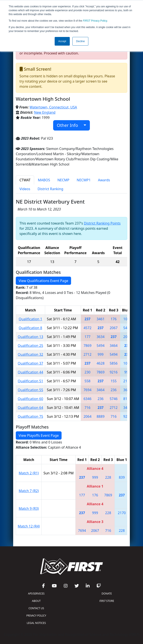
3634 (101, 337)
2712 (88, 354)
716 (87, 408)
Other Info (70, 125)
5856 (114, 363)
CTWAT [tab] (25, 180)
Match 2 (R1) (29, 473)
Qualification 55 (30, 390)
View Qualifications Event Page (43, 281)
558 (87, 381)
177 (87, 337)
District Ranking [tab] (50, 189)
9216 (114, 372)
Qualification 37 (30, 363)
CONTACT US (36, 608)
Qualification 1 (31, 319)
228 (108, 477)
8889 (101, 416)
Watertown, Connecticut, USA (53, 107)
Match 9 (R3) (29, 509)
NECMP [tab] (63, 180)
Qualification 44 (30, 372)
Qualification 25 (30, 346)
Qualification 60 (30, 399)
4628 (101, 363)
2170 (122, 513)
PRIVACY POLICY (36, 616)
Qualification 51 (30, 381)
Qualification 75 (30, 416)
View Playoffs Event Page (39, 435)
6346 (88, 399)
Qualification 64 (30, 408)
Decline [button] (80, 41)
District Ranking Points (102, 223)
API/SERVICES (36, 594)
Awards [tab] (104, 180)
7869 (88, 346)
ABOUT (36, 601)
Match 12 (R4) (29, 526)
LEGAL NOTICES (36, 623)
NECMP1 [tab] (84, 180)
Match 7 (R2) (29, 491)
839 (122, 477)
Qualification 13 (30, 337)
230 (87, 372)
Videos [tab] (25, 189)
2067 (114, 328)
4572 (88, 328)
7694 (88, 390)
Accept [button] (62, 41)
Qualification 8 (31, 328)
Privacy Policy (95, 21)
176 (114, 319)
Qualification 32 (30, 354)
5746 (114, 399)
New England (45, 112)
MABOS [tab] (44, 180)
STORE (107, 601)
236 (114, 390)
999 (101, 354)
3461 (101, 319)
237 (87, 319)
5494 (101, 346)
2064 (88, 416)
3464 (114, 346)
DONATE (107, 594)
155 (114, 381)
